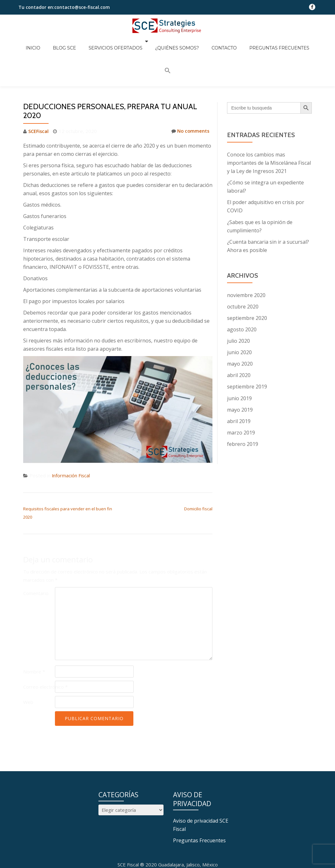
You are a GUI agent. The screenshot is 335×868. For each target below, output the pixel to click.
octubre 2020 (243, 271)
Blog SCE (66, 43)
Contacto (210, 43)
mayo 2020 (240, 328)
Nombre (34, 636)
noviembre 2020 (246, 259)
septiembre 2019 (247, 351)
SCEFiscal (39, 96)
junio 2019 (239, 362)
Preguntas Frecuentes (259, 43)
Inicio (41, 43)
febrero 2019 (243, 408)
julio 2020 (238, 305)
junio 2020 (239, 316)
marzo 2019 (241, 396)
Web (28, 666)
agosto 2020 (242, 294)
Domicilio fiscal (198, 473)
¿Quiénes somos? (169, 43)
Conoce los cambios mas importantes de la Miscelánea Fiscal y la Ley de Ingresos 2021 (269, 127)
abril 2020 (239, 339)
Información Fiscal (71, 440)
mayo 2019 (240, 374)
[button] (298, 42)
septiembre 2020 (247, 282)
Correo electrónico (45, 651)
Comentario (36, 557)
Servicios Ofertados (111, 43)
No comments (190, 96)
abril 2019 (239, 385)
